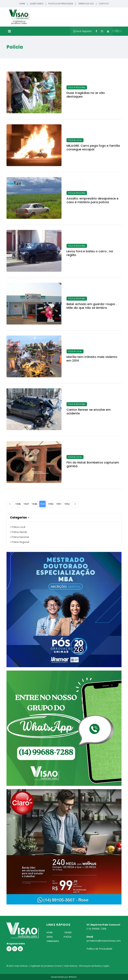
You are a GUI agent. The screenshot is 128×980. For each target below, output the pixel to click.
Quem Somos (37, 4)
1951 (59, 504)
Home (22, 4)
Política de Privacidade (61, 4)
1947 (26, 504)
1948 (34, 504)
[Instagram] (102, 31)
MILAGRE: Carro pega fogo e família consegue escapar (93, 147)
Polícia (67, 937)
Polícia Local (75, 140)
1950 (51, 504)
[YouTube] (108, 31)
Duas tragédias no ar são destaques (86, 95)
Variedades (53, 941)
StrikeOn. (73, 977)
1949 (42, 504)
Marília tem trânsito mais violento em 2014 (92, 359)
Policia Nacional (19, 537)
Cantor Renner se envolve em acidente (89, 411)
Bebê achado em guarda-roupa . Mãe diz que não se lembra (91, 306)
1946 (18, 504)
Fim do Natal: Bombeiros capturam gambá (93, 464)
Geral (50, 937)
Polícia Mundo (19, 532)
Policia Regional (77, 87)
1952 (67, 504)
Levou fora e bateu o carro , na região (90, 253)
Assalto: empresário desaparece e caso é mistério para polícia (92, 200)
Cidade (68, 932)
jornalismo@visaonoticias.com (104, 941)
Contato (104, 4)
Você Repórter (83, 31)
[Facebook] (96, 31)
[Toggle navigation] (9, 31)
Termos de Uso (86, 4)
